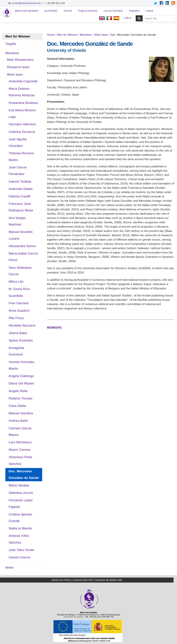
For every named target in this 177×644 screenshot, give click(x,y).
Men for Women (27, 11)
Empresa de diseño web (109, 580)
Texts (68, 11)
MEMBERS (54, 328)
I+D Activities (113, 11)
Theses (134, 11)
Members (86, 35)
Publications (88, 11)
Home (51, 35)
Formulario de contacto (73, 617)
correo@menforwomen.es (26, 3)
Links (149, 11)
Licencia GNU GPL (83, 580)
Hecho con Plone (61, 580)
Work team (101, 35)
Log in (128, 18)
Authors (51, 11)
